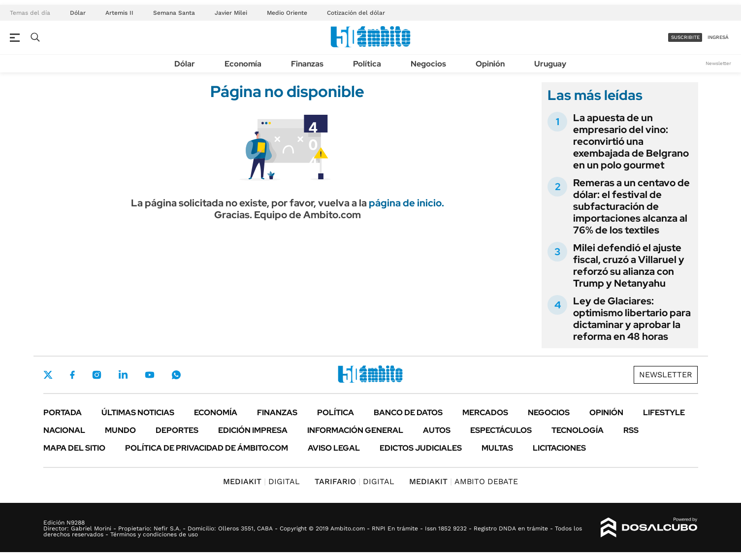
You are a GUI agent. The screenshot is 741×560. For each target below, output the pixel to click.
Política (367, 64)
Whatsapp (176, 375)
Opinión (490, 64)
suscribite (685, 37)
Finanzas (307, 64)
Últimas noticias (138, 412)
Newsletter (718, 63)
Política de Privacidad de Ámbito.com (207, 448)
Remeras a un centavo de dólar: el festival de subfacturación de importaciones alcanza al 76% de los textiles (631, 206)
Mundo (120, 430)
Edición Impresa (253, 430)
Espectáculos (501, 430)
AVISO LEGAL (334, 448)
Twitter (48, 375)
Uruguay (550, 64)
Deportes (177, 430)
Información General (355, 430)
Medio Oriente (287, 13)
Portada (63, 412)
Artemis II (119, 13)
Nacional (64, 430)
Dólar (78, 13)
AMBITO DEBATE (464, 481)
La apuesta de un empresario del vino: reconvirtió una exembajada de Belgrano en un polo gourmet (631, 141)
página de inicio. (406, 203)
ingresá (718, 37)
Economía (243, 64)
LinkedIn (123, 375)
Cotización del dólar (356, 13)
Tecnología (578, 430)
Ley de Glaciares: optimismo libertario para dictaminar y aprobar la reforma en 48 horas (632, 319)
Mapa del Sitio (74, 448)
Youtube (150, 375)
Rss (631, 430)
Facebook (72, 375)
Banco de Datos (408, 412)
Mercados (485, 412)
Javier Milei (231, 13)
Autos (437, 430)
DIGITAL (261, 481)
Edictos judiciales (421, 448)
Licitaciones (559, 448)
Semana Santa (174, 13)
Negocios (428, 64)
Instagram (97, 375)
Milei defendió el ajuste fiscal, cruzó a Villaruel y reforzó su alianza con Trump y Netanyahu (629, 265)
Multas (497, 448)
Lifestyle (664, 412)
